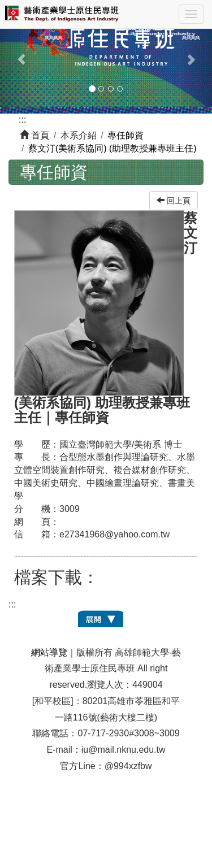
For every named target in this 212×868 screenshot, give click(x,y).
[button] (16, 53)
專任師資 (126, 135)
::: (22, 120)
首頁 (40, 135)
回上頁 (174, 201)
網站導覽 (49, 652)
